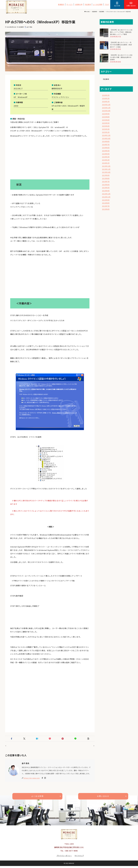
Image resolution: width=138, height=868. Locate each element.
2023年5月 (106, 188)
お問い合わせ (103, 798)
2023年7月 (106, 181)
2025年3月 (106, 129)
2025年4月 (106, 126)
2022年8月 (106, 203)
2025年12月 (106, 105)
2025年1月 (106, 132)
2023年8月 (106, 178)
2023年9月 (106, 175)
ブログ (107, 4)
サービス (70, 4)
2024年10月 (106, 138)
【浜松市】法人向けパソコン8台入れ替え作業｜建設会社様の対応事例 (121, 57)
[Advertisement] (50, 159)
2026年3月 (106, 95)
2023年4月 (106, 191)
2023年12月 (106, 166)
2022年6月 (106, 209)
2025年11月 (106, 108)
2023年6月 (106, 185)
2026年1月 (106, 101)
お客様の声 (79, 4)
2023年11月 (106, 169)
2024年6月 (106, 148)
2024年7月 (106, 145)
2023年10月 (106, 172)
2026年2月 (106, 98)
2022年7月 (106, 206)
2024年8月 (106, 141)
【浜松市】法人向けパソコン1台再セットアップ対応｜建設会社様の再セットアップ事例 (121, 32)
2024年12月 (106, 135)
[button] (11, 739)
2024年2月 (106, 160)
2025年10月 (106, 111)
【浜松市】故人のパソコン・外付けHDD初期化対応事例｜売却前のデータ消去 (121, 45)
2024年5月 (106, 151)
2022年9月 (106, 200)
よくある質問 (98, 4)
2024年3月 (106, 157)
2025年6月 (106, 120)
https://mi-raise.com (32, 780)
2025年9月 (106, 114)
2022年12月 (106, 194)
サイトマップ (79, 858)
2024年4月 (106, 154)
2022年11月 (106, 197)
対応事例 (88, 4)
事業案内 (61, 4)
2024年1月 (106, 163)
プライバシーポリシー (64, 858)
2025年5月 (106, 123)
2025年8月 (106, 117)
